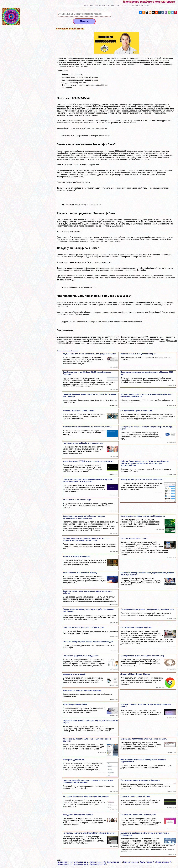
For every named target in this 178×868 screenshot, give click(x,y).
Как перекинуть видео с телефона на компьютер (142, 656)
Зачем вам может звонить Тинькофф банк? (80, 77)
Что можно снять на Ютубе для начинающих (83, 443)
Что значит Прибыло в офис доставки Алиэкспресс (86, 796)
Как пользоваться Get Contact (134, 538)
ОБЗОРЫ (116, 6)
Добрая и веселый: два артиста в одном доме (84, 627)
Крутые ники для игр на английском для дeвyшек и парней (89, 354)
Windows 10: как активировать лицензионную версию (87, 427)
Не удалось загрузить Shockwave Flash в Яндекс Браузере (89, 833)
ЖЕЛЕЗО (88, 6)
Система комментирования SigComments (67, 351)
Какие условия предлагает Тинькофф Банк (80, 80)
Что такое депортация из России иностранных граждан (88, 642)
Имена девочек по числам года (77, 500)
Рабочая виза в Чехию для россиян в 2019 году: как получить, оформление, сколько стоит (86, 539)
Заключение (67, 88)
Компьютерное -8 (64, 864)
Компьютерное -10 (98, 864)
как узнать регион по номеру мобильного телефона (120, 322)
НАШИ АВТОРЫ (142, 6)
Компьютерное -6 (147, 862)
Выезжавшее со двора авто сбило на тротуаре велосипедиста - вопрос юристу (84, 517)
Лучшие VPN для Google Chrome (135, 674)
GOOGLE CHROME (102, 6)
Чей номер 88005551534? (72, 75)
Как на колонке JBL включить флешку (80, 573)
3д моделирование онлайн (75, 704)
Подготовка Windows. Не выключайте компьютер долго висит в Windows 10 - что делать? (88, 481)
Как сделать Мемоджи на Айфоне (78, 815)
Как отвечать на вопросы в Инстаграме (138, 815)
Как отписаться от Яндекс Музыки (136, 627)
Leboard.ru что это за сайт (74, 674)
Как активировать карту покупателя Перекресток (143, 516)
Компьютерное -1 (64, 862)
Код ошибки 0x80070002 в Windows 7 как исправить (144, 739)
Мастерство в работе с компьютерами (151, 2)
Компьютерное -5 (130, 862)
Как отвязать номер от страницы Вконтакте (140, 780)
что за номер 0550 (88, 287)
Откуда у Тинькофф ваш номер (75, 83)
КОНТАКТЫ (128, 6)
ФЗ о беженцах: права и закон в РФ (136, 411)
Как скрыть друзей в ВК (74, 760)
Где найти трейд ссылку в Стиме (135, 796)
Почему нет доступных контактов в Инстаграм (141, 479)
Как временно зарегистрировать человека (82, 690)
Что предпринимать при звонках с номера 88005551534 (85, 85)
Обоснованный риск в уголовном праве (138, 354)
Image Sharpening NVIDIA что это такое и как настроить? (88, 461)
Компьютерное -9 (81, 864)
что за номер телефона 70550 (88, 205)
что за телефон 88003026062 (98, 136)
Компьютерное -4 (114, 862)
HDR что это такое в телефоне (76, 557)
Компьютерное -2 (81, 862)
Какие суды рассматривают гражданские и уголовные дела (147, 609)
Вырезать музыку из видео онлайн (79, 411)
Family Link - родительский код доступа (81, 656)
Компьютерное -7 (164, 862)
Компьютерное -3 (97, 862)
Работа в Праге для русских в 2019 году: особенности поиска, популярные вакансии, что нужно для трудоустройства (145, 463)
